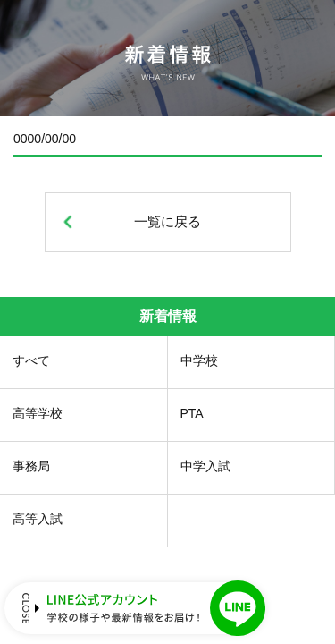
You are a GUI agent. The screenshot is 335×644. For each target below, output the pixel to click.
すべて (31, 360)
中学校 (199, 360)
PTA (192, 413)
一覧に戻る (167, 221)
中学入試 (205, 466)
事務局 (31, 466)
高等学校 (38, 413)
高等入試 (38, 519)
